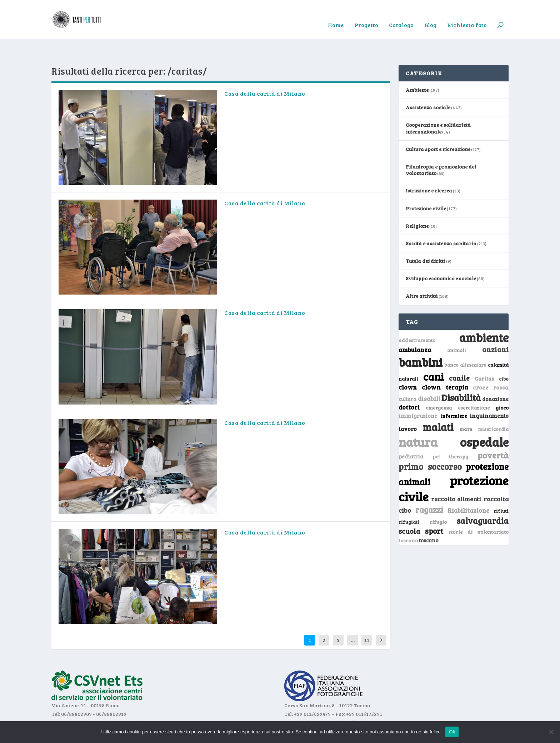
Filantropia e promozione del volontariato (441, 148)
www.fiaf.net (301, 700)
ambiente (484, 315)
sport (434, 509)
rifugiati (409, 500)
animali (457, 328)
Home (336, 15)
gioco (502, 385)
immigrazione (418, 393)
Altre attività (422, 274)
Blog (430, 15)
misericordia (493, 407)
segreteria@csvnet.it (115, 700)
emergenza (439, 385)
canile (459, 356)
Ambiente (417, 68)
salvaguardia (483, 498)
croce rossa (491, 365)
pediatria (411, 434)
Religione (417, 204)
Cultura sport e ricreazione (438, 127)
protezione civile (454, 466)
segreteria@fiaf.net (345, 700)
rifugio (438, 500)
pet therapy (451, 434)
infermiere (454, 394)
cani (434, 354)
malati (438, 405)
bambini (421, 340)
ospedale (484, 420)
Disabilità (461, 375)
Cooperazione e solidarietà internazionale (438, 106)
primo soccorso (430, 444)
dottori (409, 385)
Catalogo (401, 15)
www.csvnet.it (69, 700)
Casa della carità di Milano (265, 71)
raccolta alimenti (456, 477)
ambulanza (415, 328)
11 (367, 618)
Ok (452, 732)
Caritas (484, 356)
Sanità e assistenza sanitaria (441, 221)
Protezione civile (426, 186)
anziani (495, 327)
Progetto (366, 15)
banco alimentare (465, 343)
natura (418, 420)
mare (466, 407)
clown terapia (445, 365)
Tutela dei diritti (426, 239)
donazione (495, 377)
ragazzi (429, 487)
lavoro (408, 406)
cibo (504, 357)
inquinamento (489, 393)
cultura (407, 377)
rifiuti (501, 489)
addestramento (417, 318)
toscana (429, 518)
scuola (409, 509)
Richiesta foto (467, 15)
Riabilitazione (468, 488)
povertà (493, 433)
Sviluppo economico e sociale (441, 256)
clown (408, 365)
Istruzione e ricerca (429, 168)
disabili (429, 376)
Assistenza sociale (428, 85)
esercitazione (474, 386)
